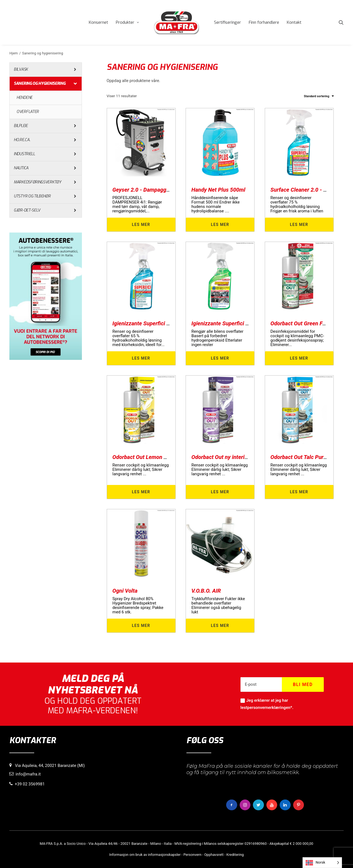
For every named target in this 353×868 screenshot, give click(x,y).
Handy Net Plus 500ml (218, 190)
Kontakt (294, 22)
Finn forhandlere (264, 22)
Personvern (192, 855)
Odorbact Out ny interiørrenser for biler (238, 457)
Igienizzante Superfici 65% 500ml (153, 323)
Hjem (14, 53)
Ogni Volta (125, 591)
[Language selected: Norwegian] (322, 863)
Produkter (127, 22)
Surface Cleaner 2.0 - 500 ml (305, 190)
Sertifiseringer (228, 22)
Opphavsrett (214, 855)
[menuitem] (98, 22)
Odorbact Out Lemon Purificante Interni (160, 457)
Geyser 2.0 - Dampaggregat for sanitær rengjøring (173, 190)
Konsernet (98, 22)
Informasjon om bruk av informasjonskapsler (145, 855)
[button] (341, 22)
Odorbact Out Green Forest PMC (309, 323)
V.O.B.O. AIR (206, 591)
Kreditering (235, 855)
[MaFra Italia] (176, 22)
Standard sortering (317, 96)
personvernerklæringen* (270, 708)
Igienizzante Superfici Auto (224, 323)
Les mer (141, 225)
